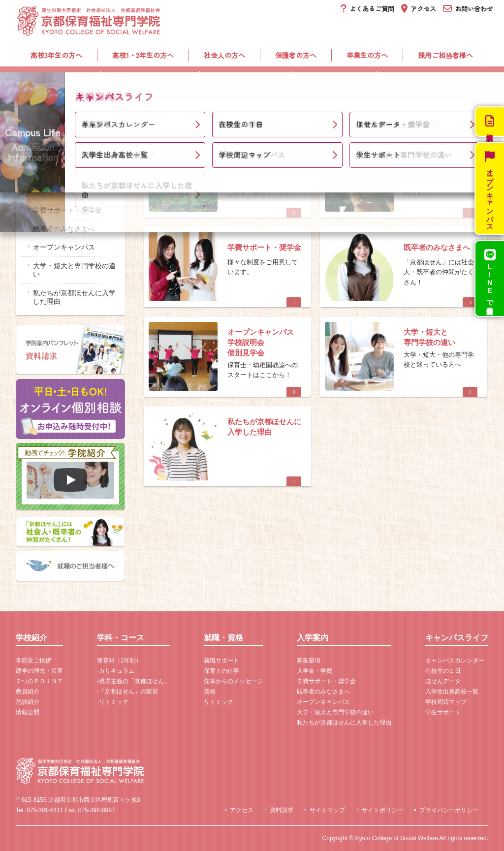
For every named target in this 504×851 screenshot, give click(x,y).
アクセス (242, 810)
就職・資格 (245, 84)
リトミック (219, 702)
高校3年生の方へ (56, 55)
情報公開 (28, 712)
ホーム (26, 112)
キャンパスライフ (432, 84)
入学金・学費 (54, 191)
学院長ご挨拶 (33, 661)
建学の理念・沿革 (39, 671)
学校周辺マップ (446, 702)
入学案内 (333, 84)
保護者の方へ (296, 55)
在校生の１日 (443, 671)
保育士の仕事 (221, 671)
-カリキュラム (116, 671)
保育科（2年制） (119, 661)
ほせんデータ (443, 681)
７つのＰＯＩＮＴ (39, 681)
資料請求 (282, 810)
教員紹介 (28, 692)
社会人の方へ (224, 55)
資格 (210, 692)
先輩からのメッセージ (233, 681)
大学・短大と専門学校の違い (74, 270)
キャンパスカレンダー (455, 661)
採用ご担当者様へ (445, 55)
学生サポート (443, 712)
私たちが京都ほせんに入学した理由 (74, 297)
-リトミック (113, 702)
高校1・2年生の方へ (143, 55)
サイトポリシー (382, 810)
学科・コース (150, 84)
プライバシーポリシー (449, 810)
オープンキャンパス (64, 247)
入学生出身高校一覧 (452, 692)
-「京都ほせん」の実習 (127, 692)
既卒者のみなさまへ (64, 229)
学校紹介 (58, 84)
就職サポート (221, 661)
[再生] (70, 480)
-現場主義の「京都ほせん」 (133, 681)
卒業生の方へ (367, 55)
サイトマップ (327, 810)
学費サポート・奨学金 (67, 210)
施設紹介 (28, 702)
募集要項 (47, 173)
